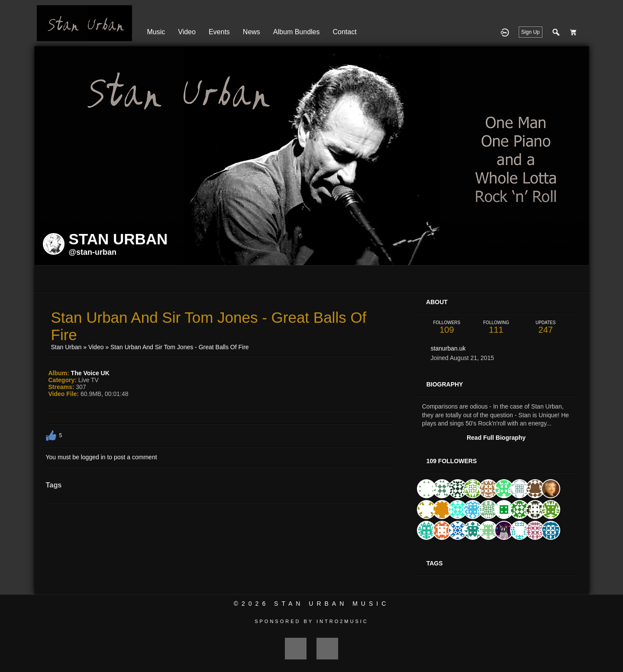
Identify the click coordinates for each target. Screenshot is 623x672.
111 (496, 327)
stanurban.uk (448, 348)
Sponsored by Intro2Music (311, 621)
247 (546, 327)
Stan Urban (66, 347)
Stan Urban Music (332, 604)
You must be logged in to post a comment (102, 457)
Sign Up (531, 32)
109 (447, 327)
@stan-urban (93, 252)
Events (219, 32)
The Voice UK (90, 373)
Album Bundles (297, 32)
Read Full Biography (496, 438)
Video (187, 32)
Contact (344, 32)
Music (156, 32)
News (252, 32)
